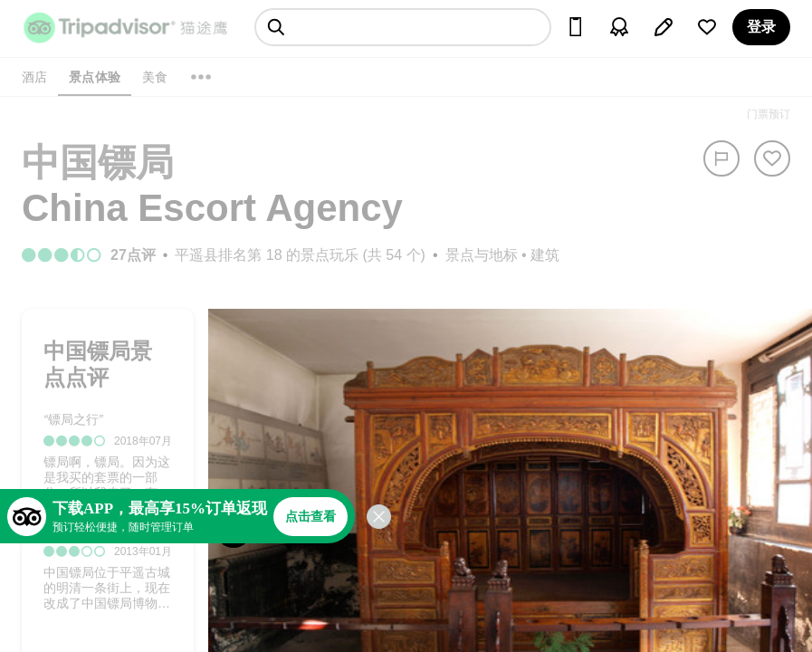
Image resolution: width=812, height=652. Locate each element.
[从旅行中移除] (772, 158)
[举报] (721, 158)
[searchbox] (403, 27)
